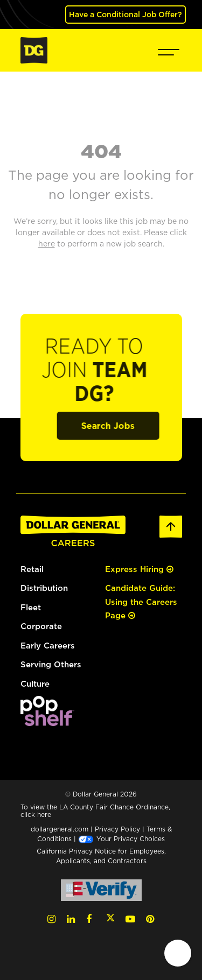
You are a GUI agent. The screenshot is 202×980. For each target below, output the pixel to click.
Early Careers (48, 646)
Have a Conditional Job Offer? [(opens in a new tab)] (126, 14)
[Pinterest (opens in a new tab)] (150, 919)
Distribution (44, 588)
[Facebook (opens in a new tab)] (89, 919)
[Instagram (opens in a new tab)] (51, 919)
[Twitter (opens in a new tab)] (110, 919)
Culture (35, 684)
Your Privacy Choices (121, 839)
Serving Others (51, 664)
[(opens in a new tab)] (47, 710)
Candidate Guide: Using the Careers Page (141, 602)
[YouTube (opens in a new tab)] (130, 919)
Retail (32, 569)
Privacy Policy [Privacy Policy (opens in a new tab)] (117, 829)
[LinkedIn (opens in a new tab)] (71, 919)
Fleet (31, 607)
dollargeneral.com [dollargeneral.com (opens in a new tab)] (60, 829)
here (44, 815)
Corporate (41, 626)
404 (101, 151)
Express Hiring (139, 569)
